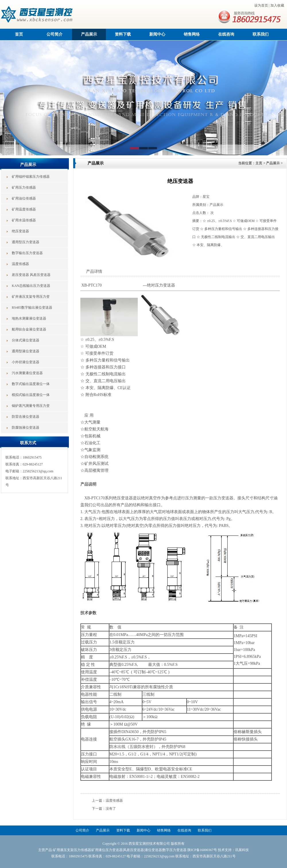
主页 (259, 163)
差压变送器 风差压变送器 (31, 275)
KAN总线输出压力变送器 (31, 286)
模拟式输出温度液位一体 (31, 395)
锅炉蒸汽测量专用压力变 (31, 406)
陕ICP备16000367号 (202, 850)
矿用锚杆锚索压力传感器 (31, 177)
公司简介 (55, 34)
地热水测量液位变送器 (29, 318)
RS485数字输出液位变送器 (32, 308)
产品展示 (89, 34)
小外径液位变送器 (26, 362)
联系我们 (261, 34)
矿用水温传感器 (24, 220)
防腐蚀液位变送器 (26, 428)
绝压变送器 (20, 231)
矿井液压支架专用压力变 (31, 297)
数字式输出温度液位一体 (31, 384)
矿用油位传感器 (24, 198)
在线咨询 (226, 34)
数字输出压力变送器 (27, 253)
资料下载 (123, 34)
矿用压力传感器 (24, 187)
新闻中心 (157, 34)
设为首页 (261, 5)
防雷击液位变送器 (26, 417)
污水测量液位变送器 (27, 373)
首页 (19, 34)
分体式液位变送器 (26, 340)
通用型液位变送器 (26, 351)
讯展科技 (242, 850)
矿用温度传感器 (24, 209)
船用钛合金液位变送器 (29, 329)
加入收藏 (277, 5)
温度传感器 (20, 264)
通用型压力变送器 (26, 242)
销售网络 (192, 34)
